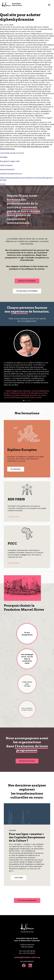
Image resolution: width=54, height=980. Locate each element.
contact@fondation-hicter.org (27, 957)
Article (3, 184)
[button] (49, 5)
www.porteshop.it (7, 169)
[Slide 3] (28, 401)
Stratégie (4, 157)
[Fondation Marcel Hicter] (12, 5)
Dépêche (35, 91)
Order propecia (6, 165)
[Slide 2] (26, 401)
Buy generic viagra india (10, 161)
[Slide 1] (24, 401)
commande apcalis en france (12, 153)
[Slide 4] (30, 401)
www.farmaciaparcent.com (11, 174)
